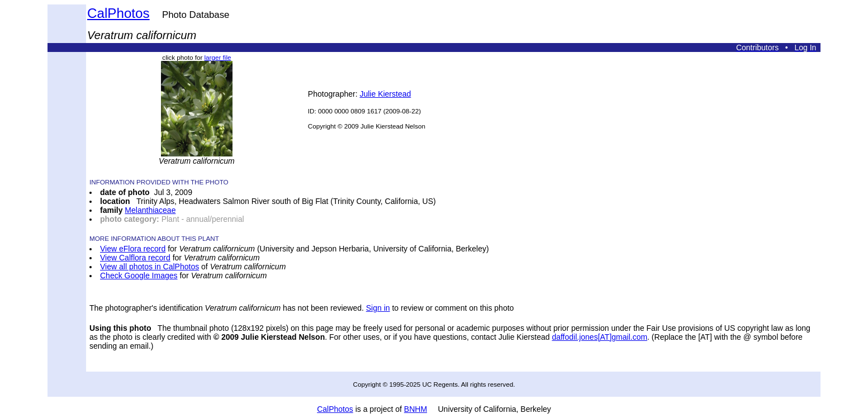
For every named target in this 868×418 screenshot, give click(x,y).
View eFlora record (133, 249)
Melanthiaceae (150, 210)
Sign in (378, 308)
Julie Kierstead (385, 94)
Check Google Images (139, 275)
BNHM (416, 409)
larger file (218, 57)
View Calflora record (135, 258)
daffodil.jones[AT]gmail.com (599, 337)
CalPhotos (118, 13)
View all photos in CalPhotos (150, 267)
